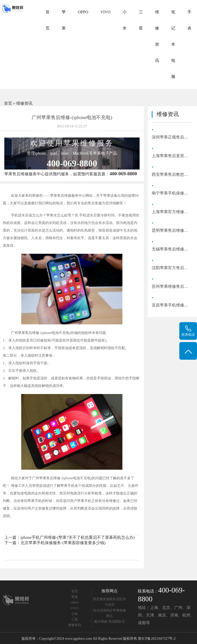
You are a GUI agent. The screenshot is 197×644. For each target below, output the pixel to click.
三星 (141, 20)
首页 (48, 20)
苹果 (64, 20)
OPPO (83, 12)
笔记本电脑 (173, 44)
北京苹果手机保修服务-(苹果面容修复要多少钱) (63, 543)
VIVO (105, 12)
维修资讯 (157, 36)
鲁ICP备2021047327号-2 (157, 638)
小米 (125, 20)
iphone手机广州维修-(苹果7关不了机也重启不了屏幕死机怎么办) (78, 537)
